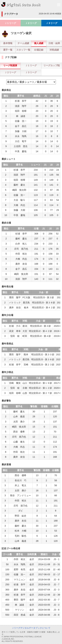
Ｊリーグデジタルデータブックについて (31, 628)
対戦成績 (54, 50)
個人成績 (39, 43)
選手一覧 (8, 50)
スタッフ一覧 (23, 50)
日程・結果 (54, 43)
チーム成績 (23, 43)
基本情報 (8, 43)
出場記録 (39, 50)
